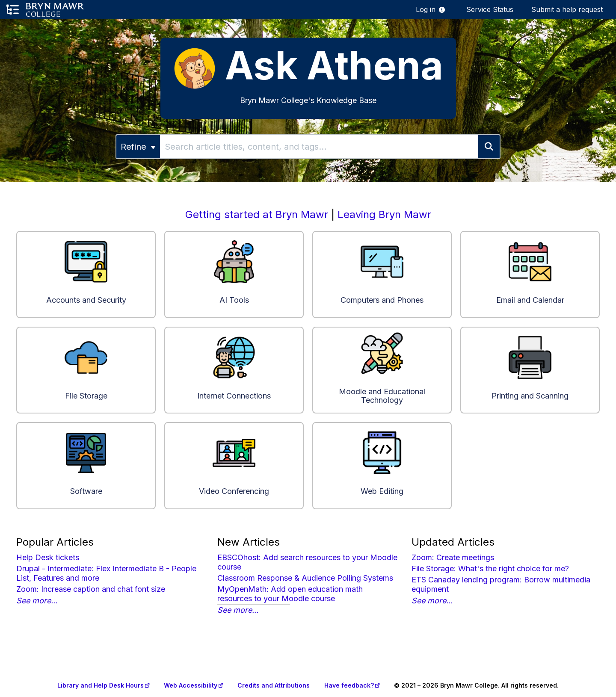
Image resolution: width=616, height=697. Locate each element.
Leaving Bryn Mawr (384, 214)
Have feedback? (349, 685)
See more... (37, 601)
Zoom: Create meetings (453, 557)
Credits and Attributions (274, 685)
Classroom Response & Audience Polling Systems (305, 578)
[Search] (489, 147)
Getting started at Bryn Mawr (257, 214)
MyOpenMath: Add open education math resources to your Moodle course (290, 594)
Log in (426, 9)
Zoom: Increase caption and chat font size (91, 589)
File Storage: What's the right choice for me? (490, 569)
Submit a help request (567, 9)
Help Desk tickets (48, 557)
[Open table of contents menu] (13, 10)
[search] (319, 147)
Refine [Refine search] (138, 147)
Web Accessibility (191, 685)
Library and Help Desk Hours (101, 685)
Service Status (490, 9)
